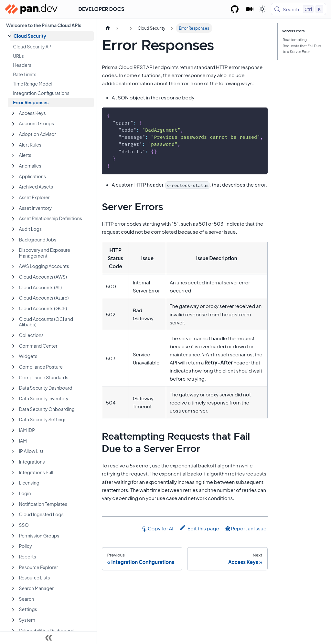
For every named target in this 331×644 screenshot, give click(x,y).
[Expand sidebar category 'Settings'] (13, 610)
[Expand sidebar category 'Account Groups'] (13, 124)
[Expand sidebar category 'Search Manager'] (13, 588)
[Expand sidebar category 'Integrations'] (13, 462)
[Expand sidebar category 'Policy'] (13, 547)
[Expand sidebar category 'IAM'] (13, 441)
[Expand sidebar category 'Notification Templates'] (13, 504)
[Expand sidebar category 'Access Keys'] (13, 113)
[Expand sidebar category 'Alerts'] (13, 156)
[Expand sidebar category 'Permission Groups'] (13, 536)
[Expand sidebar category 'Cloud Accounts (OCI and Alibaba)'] (13, 319)
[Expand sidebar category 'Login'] (13, 494)
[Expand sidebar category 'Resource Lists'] (13, 578)
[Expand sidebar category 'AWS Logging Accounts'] (13, 267)
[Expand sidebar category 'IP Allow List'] (13, 452)
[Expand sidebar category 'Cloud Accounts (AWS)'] (13, 277)
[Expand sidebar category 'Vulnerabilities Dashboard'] (13, 631)
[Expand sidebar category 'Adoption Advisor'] (13, 134)
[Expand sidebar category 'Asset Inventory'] (13, 208)
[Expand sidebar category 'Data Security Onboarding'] (13, 409)
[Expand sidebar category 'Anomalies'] (13, 166)
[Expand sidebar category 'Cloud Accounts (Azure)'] (13, 298)
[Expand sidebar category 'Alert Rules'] (13, 145)
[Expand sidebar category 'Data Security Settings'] (13, 420)
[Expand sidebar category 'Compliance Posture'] (13, 367)
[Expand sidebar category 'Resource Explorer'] (13, 567)
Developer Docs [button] (101, 9)
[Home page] (108, 28)
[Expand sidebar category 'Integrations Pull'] (13, 473)
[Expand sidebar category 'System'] (13, 620)
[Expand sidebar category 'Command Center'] (13, 346)
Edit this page (199, 528)
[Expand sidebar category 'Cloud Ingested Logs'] (13, 515)
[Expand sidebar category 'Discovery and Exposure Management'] (13, 250)
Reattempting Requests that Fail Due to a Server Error (302, 46)
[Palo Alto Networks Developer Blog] (250, 9)
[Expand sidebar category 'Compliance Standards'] (13, 378)
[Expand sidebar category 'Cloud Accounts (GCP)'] (13, 309)
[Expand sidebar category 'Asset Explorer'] (13, 198)
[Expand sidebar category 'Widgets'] (13, 357)
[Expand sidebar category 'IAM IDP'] (13, 430)
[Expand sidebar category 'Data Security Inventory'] (13, 399)
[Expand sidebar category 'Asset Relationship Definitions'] (13, 219)
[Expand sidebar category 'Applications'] (13, 177)
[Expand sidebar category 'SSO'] (13, 525)
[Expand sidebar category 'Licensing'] (13, 483)
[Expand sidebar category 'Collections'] (13, 335)
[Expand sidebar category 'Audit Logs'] (13, 229)
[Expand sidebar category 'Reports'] (13, 557)
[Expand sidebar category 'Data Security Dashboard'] (13, 388)
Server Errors (294, 31)
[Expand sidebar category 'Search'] (13, 599)
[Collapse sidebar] (48, 638)
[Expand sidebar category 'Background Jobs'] (13, 240)
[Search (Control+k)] (299, 9)
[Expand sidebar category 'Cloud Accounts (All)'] (13, 288)
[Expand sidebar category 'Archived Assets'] (13, 187)
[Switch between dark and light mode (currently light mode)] (262, 9)
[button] (52, 36)
